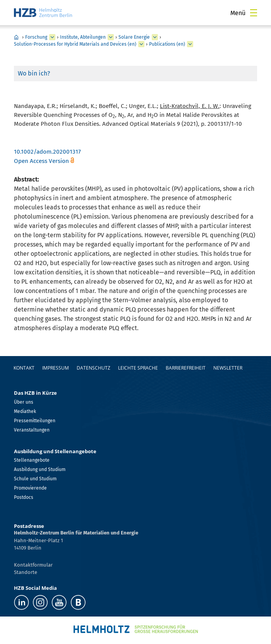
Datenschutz (93, 368)
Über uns (24, 402)
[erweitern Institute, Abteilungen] (111, 37)
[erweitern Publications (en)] (190, 44)
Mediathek (25, 411)
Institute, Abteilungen (83, 37)
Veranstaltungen (32, 430)
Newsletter (228, 368)
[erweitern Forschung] (52, 37)
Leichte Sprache (138, 368)
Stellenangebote (32, 460)
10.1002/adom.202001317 (47, 152)
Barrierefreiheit (186, 368)
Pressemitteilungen (35, 421)
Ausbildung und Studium (40, 469)
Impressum (56, 368)
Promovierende (30, 488)
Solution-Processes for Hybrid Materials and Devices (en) (75, 44)
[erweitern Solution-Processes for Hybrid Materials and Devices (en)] (141, 44)
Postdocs (24, 497)
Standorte (26, 572)
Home (16, 37)
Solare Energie (134, 37)
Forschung (36, 37)
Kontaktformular (33, 565)
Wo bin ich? (34, 73)
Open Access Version (41, 161)
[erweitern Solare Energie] (155, 37)
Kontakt (24, 368)
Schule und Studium (35, 479)
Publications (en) (167, 44)
